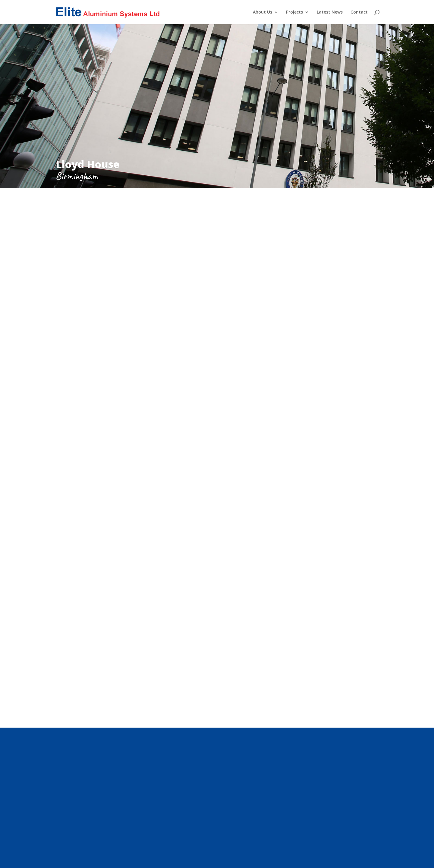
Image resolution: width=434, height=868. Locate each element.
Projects (294, 12)
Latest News (330, 12)
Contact (359, 12)
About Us (263, 12)
